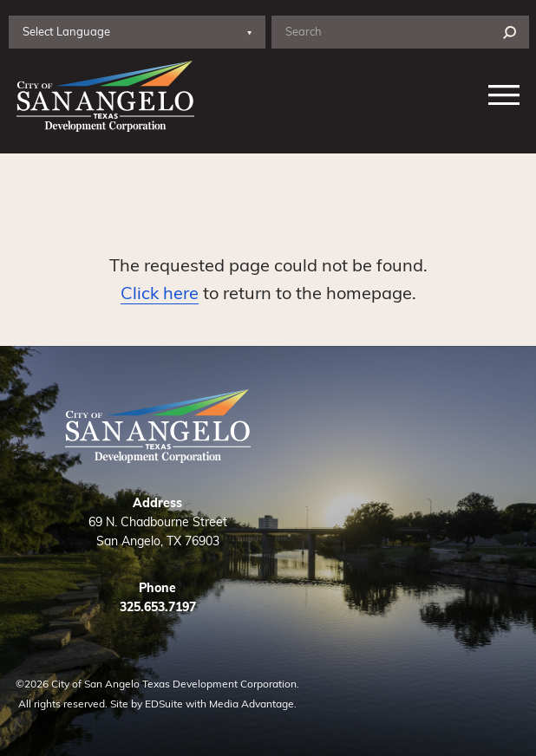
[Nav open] (504, 96)
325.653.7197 (158, 606)
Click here (160, 292)
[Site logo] (101, 96)
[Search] (510, 33)
